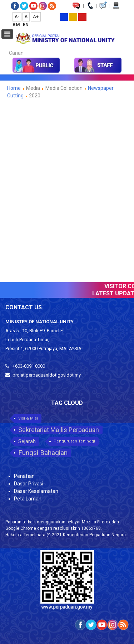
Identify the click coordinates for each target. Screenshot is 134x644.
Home (14, 88)
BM (17, 25)
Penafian (24, 476)
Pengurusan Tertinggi (74, 441)
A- (17, 17)
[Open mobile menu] (7, 34)
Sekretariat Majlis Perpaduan (59, 430)
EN (26, 25)
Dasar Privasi (29, 484)
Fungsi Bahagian (43, 453)
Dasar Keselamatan (36, 491)
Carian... (6, 47)
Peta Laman (28, 499)
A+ (36, 17)
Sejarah (27, 441)
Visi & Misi (28, 418)
